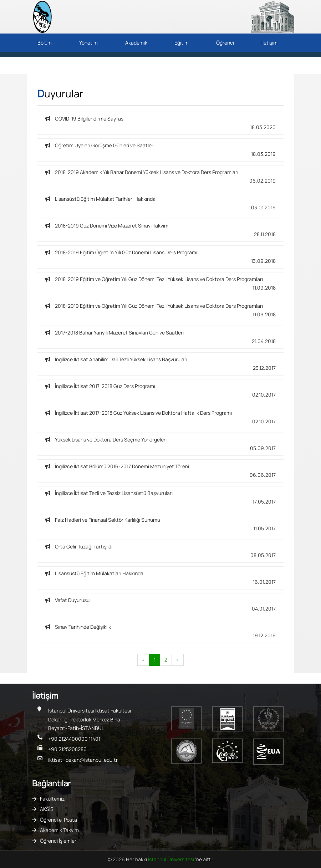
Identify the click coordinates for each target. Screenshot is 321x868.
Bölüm (45, 43)
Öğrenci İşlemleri (59, 841)
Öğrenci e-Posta (58, 820)
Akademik (136, 43)
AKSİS (47, 809)
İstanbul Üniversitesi (172, 859)
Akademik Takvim (59, 830)
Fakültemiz (52, 799)
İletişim (269, 43)
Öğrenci (225, 43)
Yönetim (88, 43)
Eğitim (182, 43)
